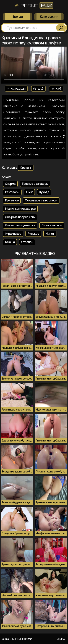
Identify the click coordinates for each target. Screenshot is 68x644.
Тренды (18, 17)
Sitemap (61, 639)
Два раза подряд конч (20, 217)
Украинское (13, 234)
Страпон (27, 242)
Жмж (29, 192)
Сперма (10, 184)
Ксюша (10, 242)
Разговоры (12, 192)
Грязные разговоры (35, 184)
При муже (12, 200)
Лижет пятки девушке (20, 225)
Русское (33, 234)
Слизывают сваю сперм (41, 200)
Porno (34, 5)
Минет (50, 234)
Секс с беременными (17, 639)
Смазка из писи (52, 225)
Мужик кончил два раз (20, 209)
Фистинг (26, 168)
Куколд (44, 192)
